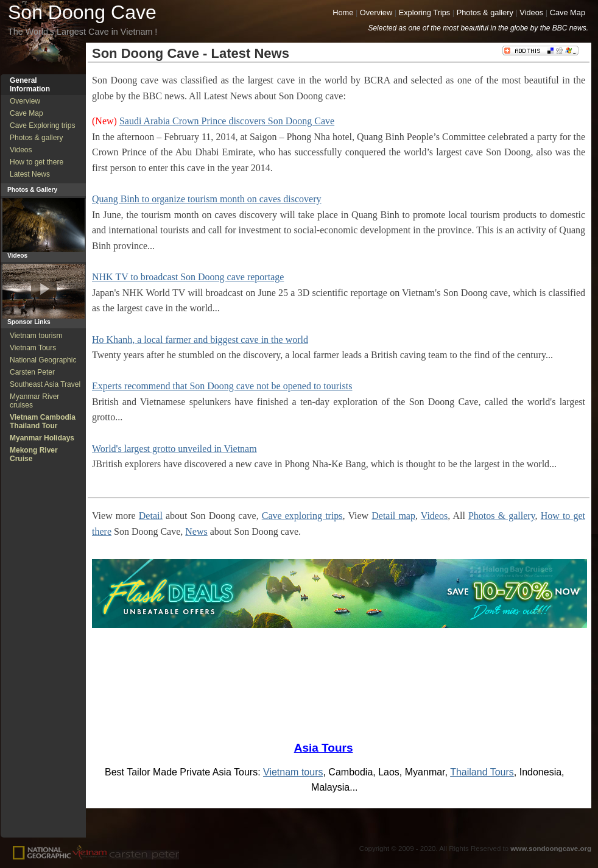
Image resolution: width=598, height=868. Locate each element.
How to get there (37, 162)
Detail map (393, 516)
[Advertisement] (43, 647)
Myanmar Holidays (42, 438)
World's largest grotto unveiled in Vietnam (174, 449)
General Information (30, 85)
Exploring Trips (425, 12)
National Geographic (43, 360)
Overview (376, 12)
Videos (531, 12)
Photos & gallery (485, 12)
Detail (151, 516)
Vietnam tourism (36, 336)
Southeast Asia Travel (45, 384)
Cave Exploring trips (42, 125)
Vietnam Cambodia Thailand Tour (43, 422)
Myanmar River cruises (34, 401)
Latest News (30, 174)
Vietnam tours (293, 772)
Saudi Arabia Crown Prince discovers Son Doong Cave (227, 121)
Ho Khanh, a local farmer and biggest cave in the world (200, 340)
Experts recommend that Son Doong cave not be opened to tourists (222, 386)
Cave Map (568, 12)
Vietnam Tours (33, 348)
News (196, 531)
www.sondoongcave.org (551, 849)
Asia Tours (324, 748)
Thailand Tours (482, 772)
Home (343, 12)
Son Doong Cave (82, 12)
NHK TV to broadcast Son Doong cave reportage (188, 277)
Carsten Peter (32, 372)
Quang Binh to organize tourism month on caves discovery (207, 199)
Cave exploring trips (302, 516)
